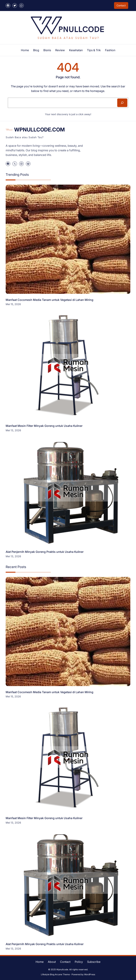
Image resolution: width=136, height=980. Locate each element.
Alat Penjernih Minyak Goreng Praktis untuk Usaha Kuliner (45, 552)
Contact (121, 5)
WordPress (90, 974)
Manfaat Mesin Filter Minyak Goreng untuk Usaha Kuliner (44, 426)
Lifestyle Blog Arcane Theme (55, 974)
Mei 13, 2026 (13, 430)
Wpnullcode (62, 969)
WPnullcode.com (39, 130)
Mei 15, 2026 (13, 304)
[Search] (122, 103)
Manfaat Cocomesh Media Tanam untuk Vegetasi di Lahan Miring (49, 300)
